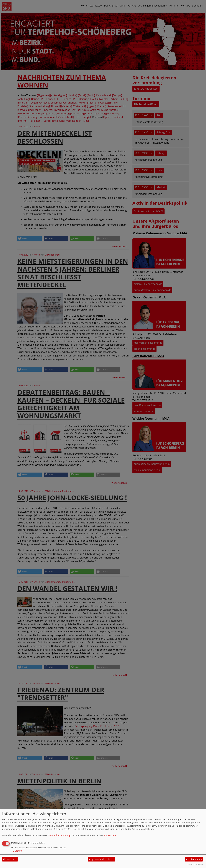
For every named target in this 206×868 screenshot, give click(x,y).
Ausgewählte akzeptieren (101, 859)
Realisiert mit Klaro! (195, 864)
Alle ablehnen (10, 859)
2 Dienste (17, 851)
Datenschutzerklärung (59, 835)
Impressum (110, 835)
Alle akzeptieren (194, 859)
